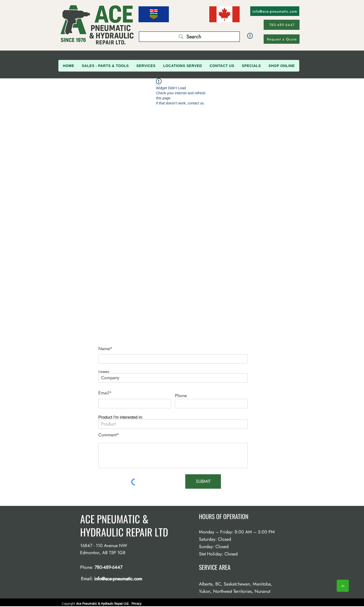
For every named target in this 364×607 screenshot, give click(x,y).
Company (104, 372)
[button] (105, 66)
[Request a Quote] (282, 39)
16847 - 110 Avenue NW (104, 546)
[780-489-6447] (282, 25)
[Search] (189, 37)
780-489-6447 (108, 567)
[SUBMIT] (203, 481)
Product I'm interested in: (121, 417)
